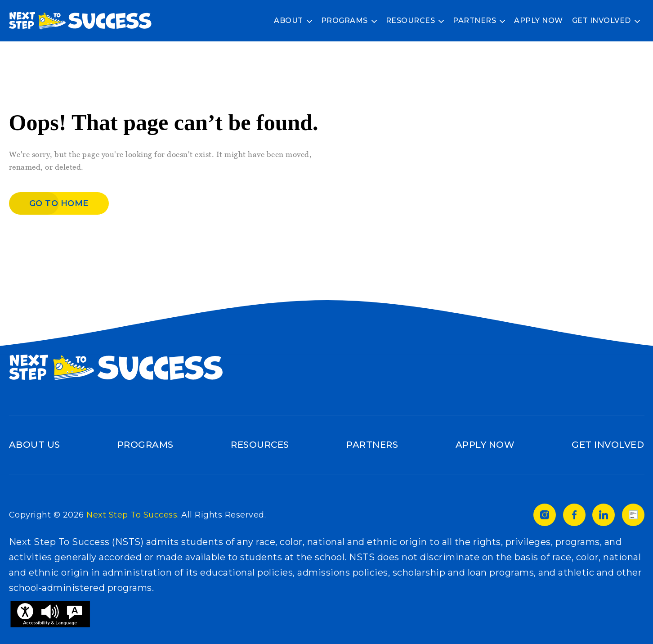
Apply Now (539, 20)
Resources (411, 20)
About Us (35, 445)
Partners (474, 20)
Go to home (59, 203)
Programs (344, 20)
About (288, 20)
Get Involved (602, 20)
